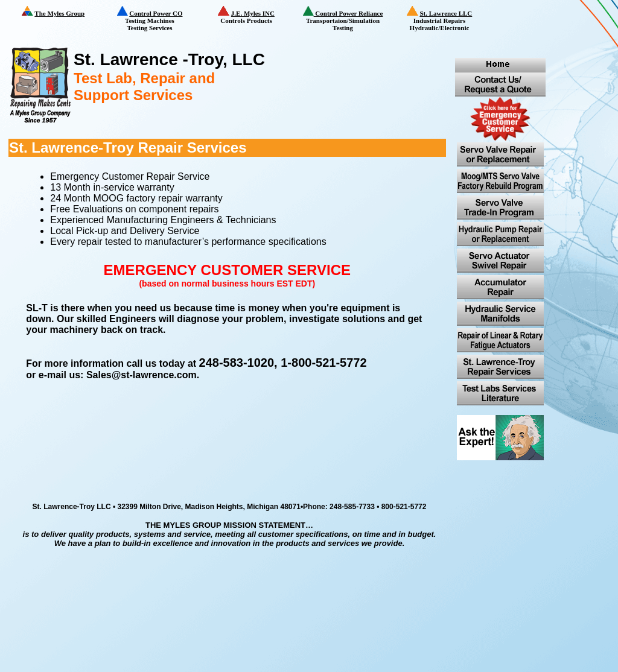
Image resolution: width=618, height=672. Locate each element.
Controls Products (256, 15)
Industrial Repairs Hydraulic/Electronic (447, 19)
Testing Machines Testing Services (158, 19)
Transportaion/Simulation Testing (347, 19)
